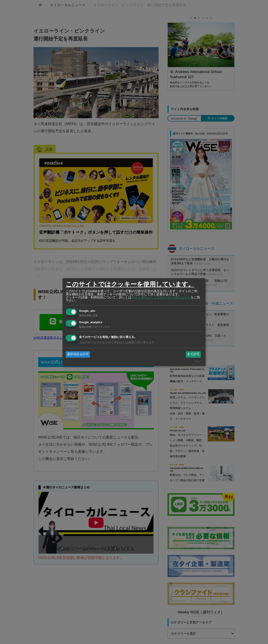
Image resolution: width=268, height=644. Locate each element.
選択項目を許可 (78, 354)
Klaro (198, 361)
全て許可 (193, 354)
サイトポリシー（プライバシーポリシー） (161, 297)
